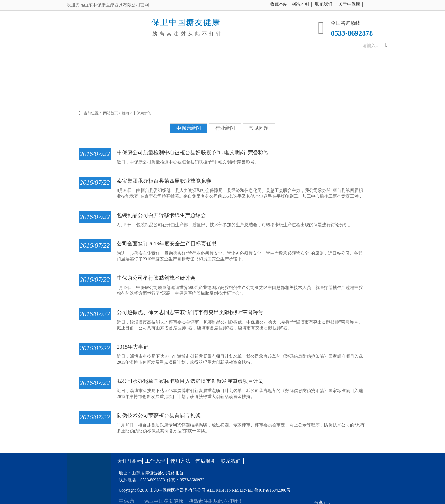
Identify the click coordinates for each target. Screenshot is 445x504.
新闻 (128, 113)
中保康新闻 (145, 113)
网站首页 (113, 113)
